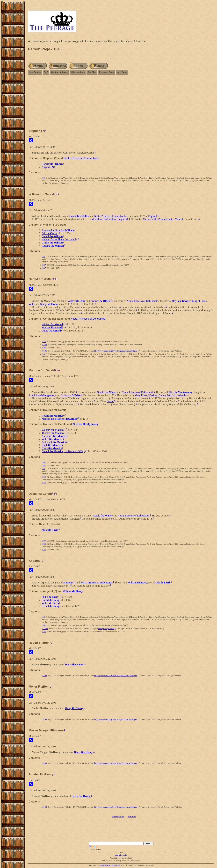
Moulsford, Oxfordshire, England (109, 219)
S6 (43, 178)
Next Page (122, 72)
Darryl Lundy (121, 855)
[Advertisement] (121, 100)
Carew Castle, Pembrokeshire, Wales (162, 219)
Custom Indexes (59, 72)
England (153, 216)
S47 (44, 483)
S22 (44, 477)
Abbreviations (78, 72)
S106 (45, 351)
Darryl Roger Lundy (107, 629)
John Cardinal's (106, 865)
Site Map (92, 72)
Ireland (110, 401)
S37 (44, 265)
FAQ (46, 72)
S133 (45, 345)
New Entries (35, 72)
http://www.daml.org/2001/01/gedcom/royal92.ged (116, 351)
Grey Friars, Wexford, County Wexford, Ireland (160, 395)
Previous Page (107, 72)
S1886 (45, 629)
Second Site (116, 865)
